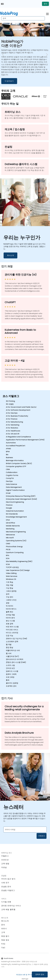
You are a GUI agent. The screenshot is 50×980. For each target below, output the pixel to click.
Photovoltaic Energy (14, 547)
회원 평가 (5, 936)
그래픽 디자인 (11, 600)
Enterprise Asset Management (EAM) (21, 499)
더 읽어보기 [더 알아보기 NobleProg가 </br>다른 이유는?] (9, 81)
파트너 (4, 929)
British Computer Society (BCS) (19, 463)
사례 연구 (5, 883)
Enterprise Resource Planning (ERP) (21, 496)
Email (8, 493)
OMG (8, 544)
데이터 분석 (10, 618)
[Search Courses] (23, 18)
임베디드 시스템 (12, 671)
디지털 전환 (6, 902)
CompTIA (10, 478)
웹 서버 (9, 653)
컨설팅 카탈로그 (8, 890)
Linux (8, 520)
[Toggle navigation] (47, 14)
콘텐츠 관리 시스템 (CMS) (16, 662)
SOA (8, 558)
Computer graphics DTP (16, 466)
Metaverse (10, 535)
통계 (8, 680)
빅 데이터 (10, 606)
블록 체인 (10, 612)
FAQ (3, 944)
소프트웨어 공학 (12, 642)
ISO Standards (12, 514)
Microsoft (10, 538)
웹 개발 (9, 644)
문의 (45, 4)
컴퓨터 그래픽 (11, 674)
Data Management (14, 487)
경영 (8, 603)
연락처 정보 (40, 974)
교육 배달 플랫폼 (8, 909)
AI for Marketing (13, 425)
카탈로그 (5, 856)
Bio (7, 455)
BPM (8, 452)
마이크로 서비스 (12, 630)
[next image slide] (46, 55)
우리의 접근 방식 (8, 879)
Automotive (11, 443)
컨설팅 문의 (6, 887)
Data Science (11, 484)
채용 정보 (5, 940)
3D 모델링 (10, 404)
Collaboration (12, 472)
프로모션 (5, 860)
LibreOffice (10, 523)
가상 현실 (10, 588)
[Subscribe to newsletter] (25, 830)
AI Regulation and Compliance (18, 437)
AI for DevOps (12, 413)
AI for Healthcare (13, 431)
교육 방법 (5, 864)
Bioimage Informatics (15, 460)
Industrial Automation (15, 511)
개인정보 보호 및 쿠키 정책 (25, 975)
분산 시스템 (10, 621)
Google (9, 508)
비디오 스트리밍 (12, 633)
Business (9, 458)
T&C (3, 948)
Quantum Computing (15, 552)
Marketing (10, 529)
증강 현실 (10, 647)
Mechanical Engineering (16, 532)
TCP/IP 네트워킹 (12, 567)
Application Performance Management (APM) (25, 440)
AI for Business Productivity (17, 416)
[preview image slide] (4, 55)
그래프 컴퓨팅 (11, 591)
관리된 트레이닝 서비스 (11, 906)
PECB (8, 550)
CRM (8, 469)
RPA (8, 555)
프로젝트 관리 (11, 686)
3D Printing (10, 401)
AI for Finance (12, 419)
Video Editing (11, 573)
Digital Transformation (15, 490)
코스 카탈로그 (11, 396)
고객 (3, 932)
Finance (9, 505)
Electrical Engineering (15, 502)
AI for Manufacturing (14, 422)
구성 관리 (10, 597)
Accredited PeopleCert (16, 446)
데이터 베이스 (11, 609)
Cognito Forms (12, 475)
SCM (8, 564)
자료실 (4, 867)
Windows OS (11, 579)
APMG (8, 449)
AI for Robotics (12, 428)
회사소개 (10, 255)
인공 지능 (10, 636)
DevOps (9, 481)
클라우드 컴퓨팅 (12, 683)
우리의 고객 (8, 91)
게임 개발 (10, 585)
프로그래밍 (10, 677)
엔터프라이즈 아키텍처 (15, 659)
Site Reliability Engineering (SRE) (19, 561)
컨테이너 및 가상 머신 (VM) (16, 639)
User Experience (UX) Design (18, 570)
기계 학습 (10, 582)
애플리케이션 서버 (13, 650)
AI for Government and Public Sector (21, 407)
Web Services (12, 576)
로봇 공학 (10, 624)
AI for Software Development (18, 410)
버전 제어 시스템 (12, 627)
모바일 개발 (10, 615)
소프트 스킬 (10, 665)
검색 (8, 594)
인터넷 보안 (10, 668)
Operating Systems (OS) (16, 541)
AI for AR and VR (13, 434)
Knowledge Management (16, 517)
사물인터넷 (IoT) (12, 656)
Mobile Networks (13, 526)
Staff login (25, 979)
